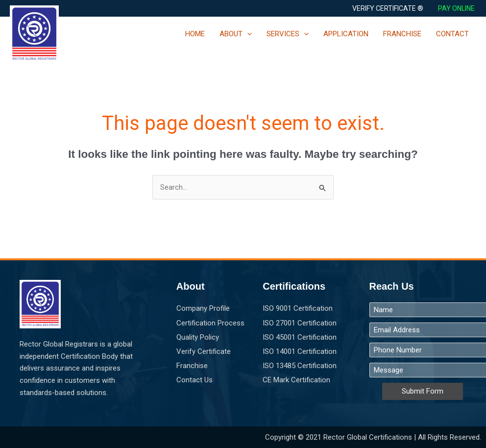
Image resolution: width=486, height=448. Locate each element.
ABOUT (236, 34)
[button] (388, 8)
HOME (195, 34)
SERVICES (288, 34)
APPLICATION (346, 34)
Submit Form (423, 392)
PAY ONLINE (457, 8)
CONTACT (452, 34)
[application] (247, 34)
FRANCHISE (402, 34)
